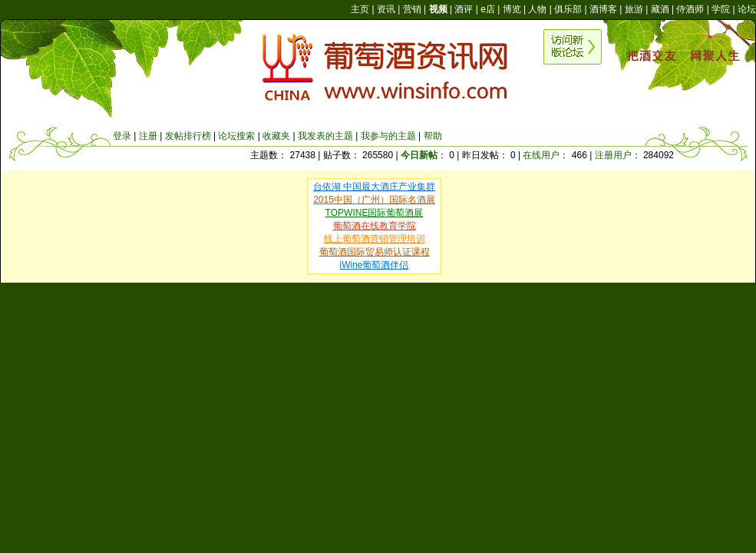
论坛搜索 (236, 136)
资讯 (386, 9)
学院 (721, 9)
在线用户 (541, 155)
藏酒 (660, 9)
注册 (148, 136)
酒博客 (603, 9)
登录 (122, 136)
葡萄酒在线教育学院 (375, 226)
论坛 (747, 9)
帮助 (433, 136)
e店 (488, 9)
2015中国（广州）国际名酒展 (374, 200)
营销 (412, 9)
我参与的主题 (388, 136)
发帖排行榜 (188, 136)
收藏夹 (276, 136)
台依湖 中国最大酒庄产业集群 (374, 187)
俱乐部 (568, 9)
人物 (537, 9)
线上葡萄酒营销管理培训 (375, 239)
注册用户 (613, 155)
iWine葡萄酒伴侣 (374, 265)
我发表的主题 (325, 136)
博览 (512, 9)
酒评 (464, 9)
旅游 (634, 9)
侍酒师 (690, 9)
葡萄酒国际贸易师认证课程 (375, 252)
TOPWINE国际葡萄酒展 (375, 213)
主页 (360, 9)
